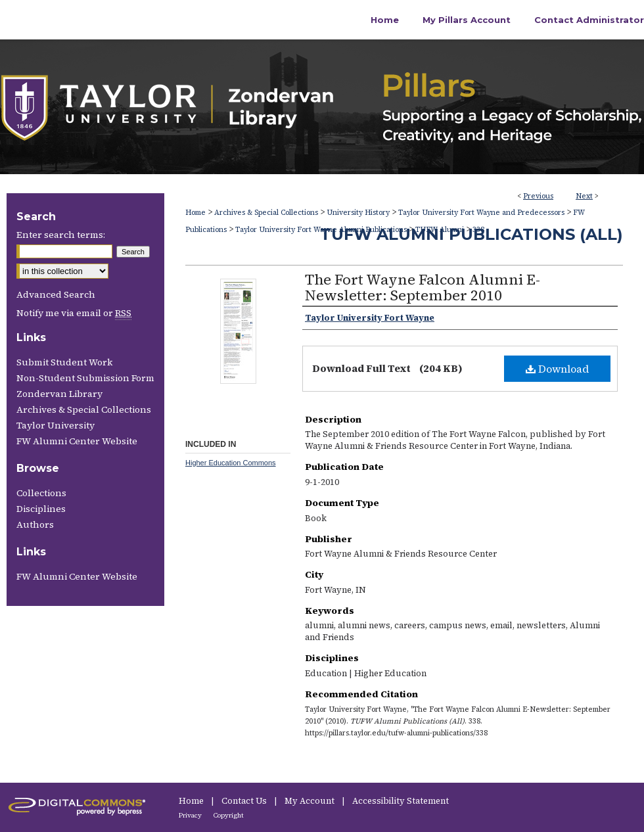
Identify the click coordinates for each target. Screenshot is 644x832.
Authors (35, 524)
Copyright (229, 815)
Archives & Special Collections (266, 213)
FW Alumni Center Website (77, 441)
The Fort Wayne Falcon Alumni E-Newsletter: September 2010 (423, 287)
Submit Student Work (64, 362)
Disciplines (41, 509)
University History (358, 213)
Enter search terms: (61, 235)
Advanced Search (56, 294)
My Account (310, 801)
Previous (538, 196)
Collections (41, 493)
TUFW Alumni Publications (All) (471, 234)
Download (557, 369)
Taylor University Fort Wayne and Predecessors (481, 213)
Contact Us (245, 801)
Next (584, 196)
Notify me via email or (74, 313)
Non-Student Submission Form (85, 378)
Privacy (191, 815)
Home (195, 213)
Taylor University (56, 425)
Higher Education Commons (231, 463)
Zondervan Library (59, 394)
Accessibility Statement (401, 801)
